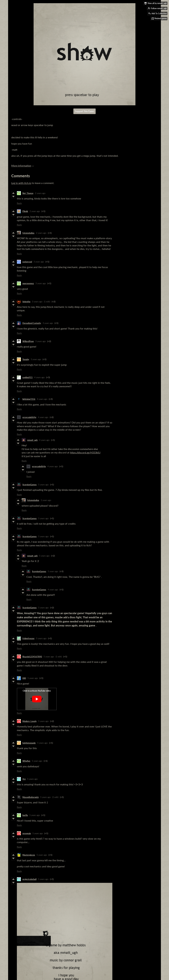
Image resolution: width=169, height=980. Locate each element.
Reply (19, 203)
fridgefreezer (28, 638)
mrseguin (27, 833)
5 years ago (43, 485)
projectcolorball (29, 879)
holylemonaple (29, 743)
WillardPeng (28, 341)
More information (23, 166)
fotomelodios (28, 233)
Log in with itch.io (21, 183)
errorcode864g (29, 417)
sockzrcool (27, 262)
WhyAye (26, 761)
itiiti (24, 678)
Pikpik (25, 211)
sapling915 (28, 377)
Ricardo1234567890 (32, 657)
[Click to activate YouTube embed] (37, 699)
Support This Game (84, 111)
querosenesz (28, 283)
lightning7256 (29, 399)
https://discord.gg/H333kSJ (85, 452)
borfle (25, 815)
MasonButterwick (31, 797)
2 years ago (40, 193)
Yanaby (26, 359)
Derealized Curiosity (32, 323)
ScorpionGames (30, 485)
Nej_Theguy (28, 193)
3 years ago (39, 262)
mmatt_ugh (32, 440)
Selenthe (26, 302)
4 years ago (39, 377)
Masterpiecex (29, 855)
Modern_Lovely (30, 721)
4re (24, 779)
